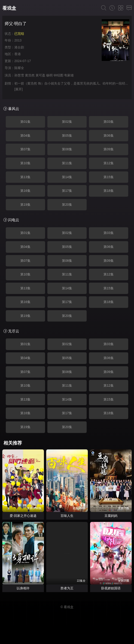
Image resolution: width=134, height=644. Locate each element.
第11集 (67, 163)
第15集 (109, 177)
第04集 (25, 136)
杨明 (49, 75)
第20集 (67, 205)
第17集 (67, 191)
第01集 (25, 122)
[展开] (18, 89)
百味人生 (67, 516)
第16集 (25, 191)
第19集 (25, 205)
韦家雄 (69, 75)
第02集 (67, 122)
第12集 (109, 163)
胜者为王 (67, 588)
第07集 (25, 149)
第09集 (109, 149)
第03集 (109, 122)
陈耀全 (19, 68)
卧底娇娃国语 (111, 588)
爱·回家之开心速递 (23, 516)
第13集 (25, 177)
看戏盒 (9, 8)
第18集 (109, 191)
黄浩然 (30, 75)
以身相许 (23, 588)
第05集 (67, 136)
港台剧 (19, 47)
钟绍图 (58, 75)
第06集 (109, 136)
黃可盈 (40, 75)
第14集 (67, 177)
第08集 (67, 149)
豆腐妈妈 (111, 516)
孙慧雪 (19, 75)
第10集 (25, 163)
